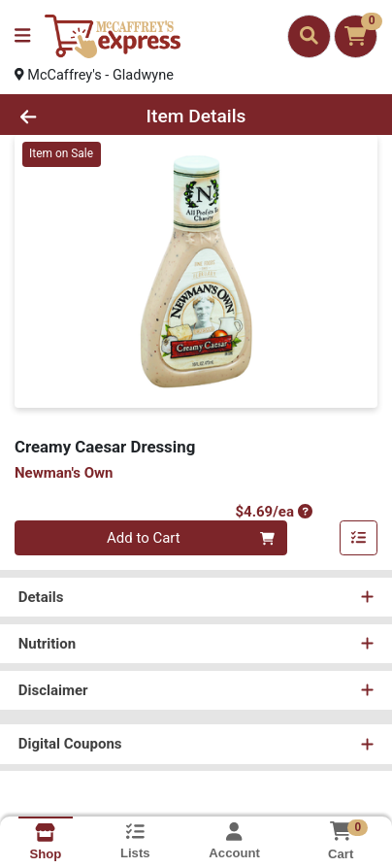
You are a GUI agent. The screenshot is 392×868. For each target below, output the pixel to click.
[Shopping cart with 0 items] (356, 36)
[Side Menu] (22, 36)
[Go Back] (60, 118)
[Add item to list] (359, 541)
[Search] (309, 36)
